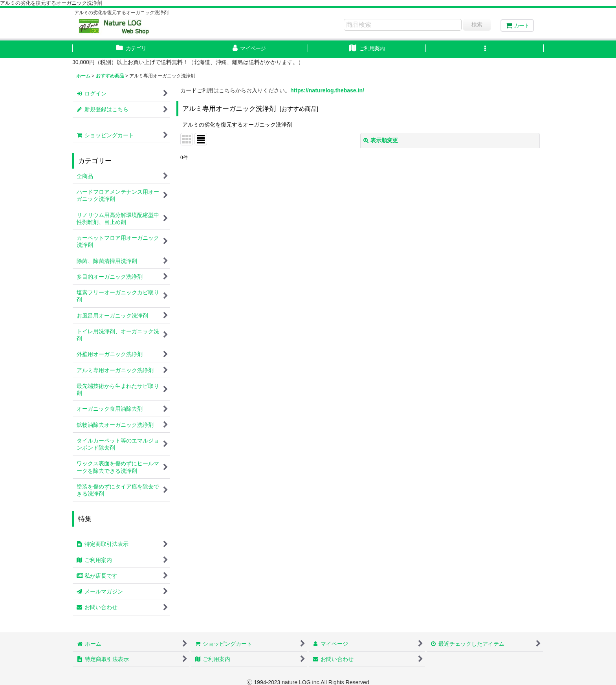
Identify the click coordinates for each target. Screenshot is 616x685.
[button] (485, 49)
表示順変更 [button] (381, 140)
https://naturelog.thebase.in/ (327, 90)
